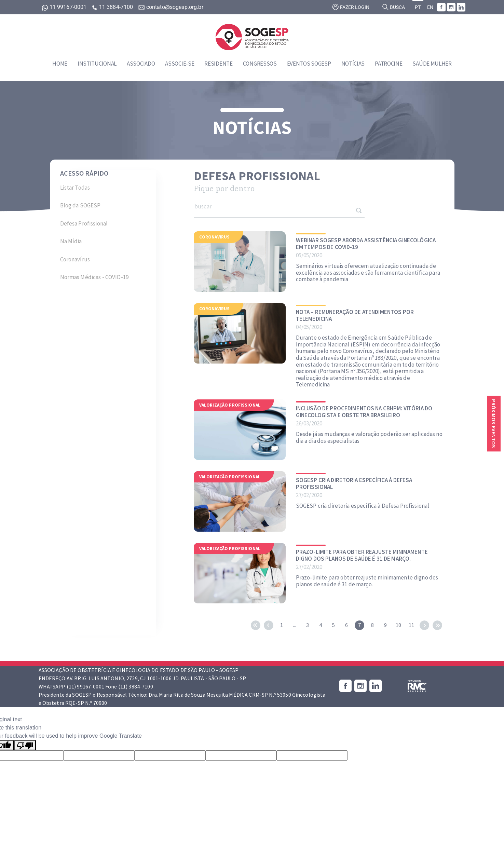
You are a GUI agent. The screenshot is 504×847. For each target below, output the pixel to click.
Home (60, 64)
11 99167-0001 (65, 7)
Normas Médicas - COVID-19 (94, 277)
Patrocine (389, 64)
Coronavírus (75, 259)
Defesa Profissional (84, 223)
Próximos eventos (494, 423)
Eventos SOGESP (309, 64)
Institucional (97, 64)
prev (269, 625)
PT (418, 7)
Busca (393, 7)
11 (411, 625)
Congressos (260, 64)
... (295, 625)
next (424, 625)
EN (430, 7)
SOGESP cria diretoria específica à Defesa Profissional (354, 484)
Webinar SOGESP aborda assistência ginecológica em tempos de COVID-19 (366, 244)
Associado (141, 64)
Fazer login (351, 7)
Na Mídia (71, 241)
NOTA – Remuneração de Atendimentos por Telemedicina (355, 316)
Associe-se (180, 64)
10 (398, 625)
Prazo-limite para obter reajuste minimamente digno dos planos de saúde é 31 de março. (362, 555)
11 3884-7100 (113, 7)
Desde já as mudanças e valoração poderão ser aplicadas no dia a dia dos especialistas (369, 438)
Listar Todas (75, 188)
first (256, 625)
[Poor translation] (25, 745)
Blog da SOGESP (80, 205)
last (437, 625)
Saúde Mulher (432, 64)
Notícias (353, 64)
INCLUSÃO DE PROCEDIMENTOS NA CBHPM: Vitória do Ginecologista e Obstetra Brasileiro (364, 412)
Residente (218, 64)
